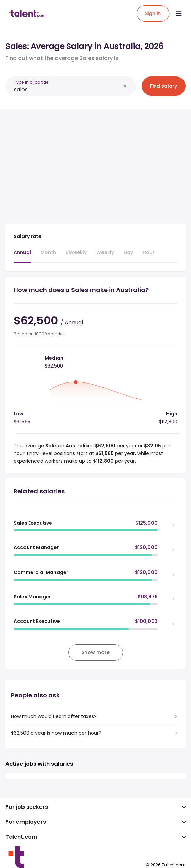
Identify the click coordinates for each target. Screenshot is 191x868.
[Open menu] (179, 14)
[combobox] (67, 90)
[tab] (22, 256)
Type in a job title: (32, 82)
